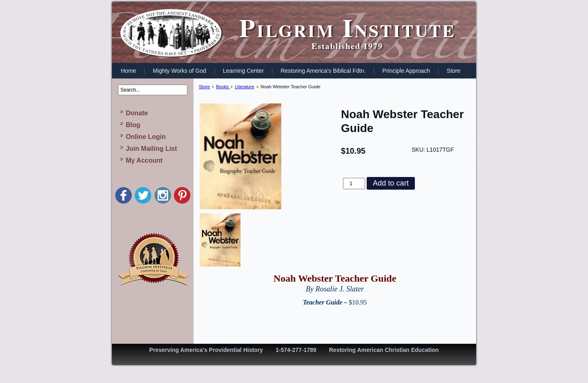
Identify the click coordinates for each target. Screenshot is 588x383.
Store (453, 71)
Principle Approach (406, 71)
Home (128, 71)
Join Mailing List (151, 149)
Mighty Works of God (179, 71)
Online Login (146, 137)
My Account (144, 160)
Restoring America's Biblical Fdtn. (323, 71)
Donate (137, 113)
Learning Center (243, 71)
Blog (133, 125)
